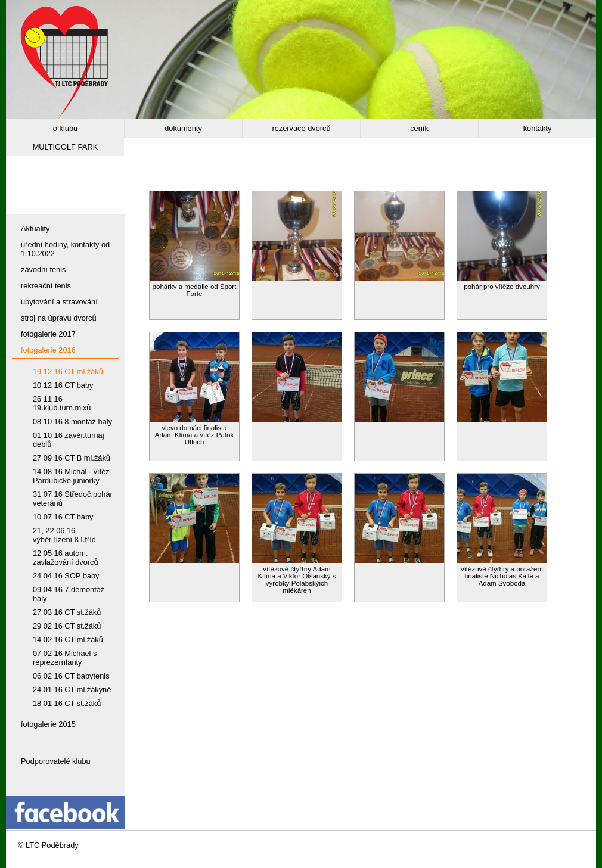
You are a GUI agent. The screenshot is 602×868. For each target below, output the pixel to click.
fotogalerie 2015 (48, 724)
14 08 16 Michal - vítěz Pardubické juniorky (71, 476)
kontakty (538, 128)
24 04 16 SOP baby (66, 576)
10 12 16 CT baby (63, 385)
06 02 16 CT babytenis (71, 676)
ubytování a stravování (59, 302)
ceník (419, 128)
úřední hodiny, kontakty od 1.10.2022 (65, 249)
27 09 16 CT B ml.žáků (72, 458)
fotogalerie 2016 (48, 350)
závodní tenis (43, 270)
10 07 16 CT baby (63, 517)
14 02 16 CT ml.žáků (68, 640)
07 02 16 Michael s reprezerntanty (65, 658)
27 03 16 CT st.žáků (67, 612)
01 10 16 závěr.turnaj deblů (69, 440)
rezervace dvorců (301, 128)
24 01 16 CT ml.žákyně (72, 690)
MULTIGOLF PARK (66, 147)
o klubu (65, 128)
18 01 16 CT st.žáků (67, 703)
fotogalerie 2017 (48, 334)
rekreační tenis (46, 286)
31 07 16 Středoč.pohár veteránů (73, 499)
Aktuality (35, 228)
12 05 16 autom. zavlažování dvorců (66, 558)
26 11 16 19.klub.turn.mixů (62, 403)
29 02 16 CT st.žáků (67, 626)
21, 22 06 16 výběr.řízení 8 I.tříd (64, 535)
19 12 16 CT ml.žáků (68, 371)
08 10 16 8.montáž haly (72, 421)
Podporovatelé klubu (56, 761)
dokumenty (183, 128)
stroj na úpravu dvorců (59, 318)
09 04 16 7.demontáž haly (69, 594)
